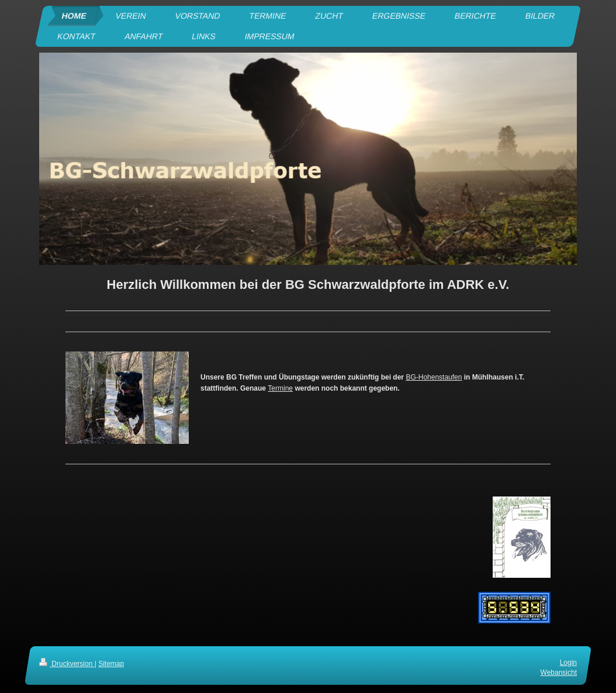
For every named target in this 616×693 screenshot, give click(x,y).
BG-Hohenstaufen (434, 377)
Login (568, 663)
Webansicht (559, 672)
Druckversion (67, 664)
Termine (280, 388)
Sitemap (111, 664)
